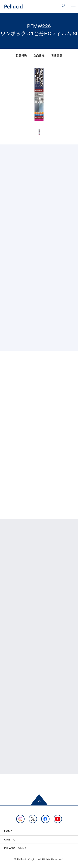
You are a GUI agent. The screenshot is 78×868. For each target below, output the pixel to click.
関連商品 (57, 56)
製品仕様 (39, 56)
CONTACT (11, 840)
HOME (8, 831)
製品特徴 (21, 56)
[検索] (63, 6)
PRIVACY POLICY (15, 848)
